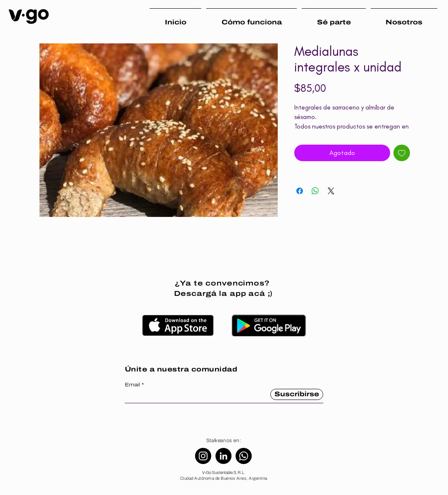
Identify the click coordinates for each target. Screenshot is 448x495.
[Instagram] (203, 456)
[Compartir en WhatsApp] (315, 191)
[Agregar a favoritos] (402, 153)
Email (132, 385)
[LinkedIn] (223, 456)
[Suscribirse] (297, 394)
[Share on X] (331, 191)
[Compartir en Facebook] (300, 191)
